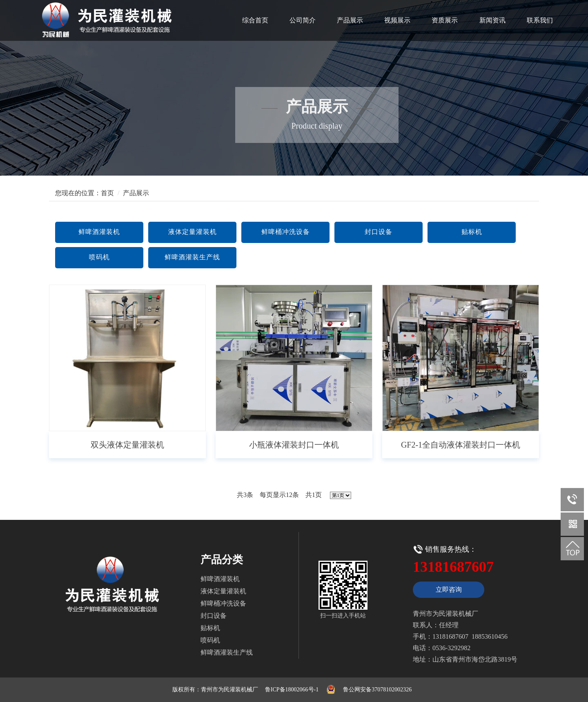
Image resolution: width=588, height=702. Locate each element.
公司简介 (303, 20)
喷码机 (99, 257)
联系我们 (540, 20)
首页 (107, 193)
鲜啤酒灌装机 (99, 232)
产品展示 (350, 20)
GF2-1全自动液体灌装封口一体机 (461, 445)
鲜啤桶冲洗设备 (286, 232)
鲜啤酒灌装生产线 (192, 257)
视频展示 (397, 20)
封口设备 (379, 232)
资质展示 (445, 20)
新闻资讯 (492, 20)
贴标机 (472, 232)
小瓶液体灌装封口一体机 (294, 445)
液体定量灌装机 (193, 232)
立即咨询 (449, 589)
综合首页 (255, 20)
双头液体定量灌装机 (127, 445)
